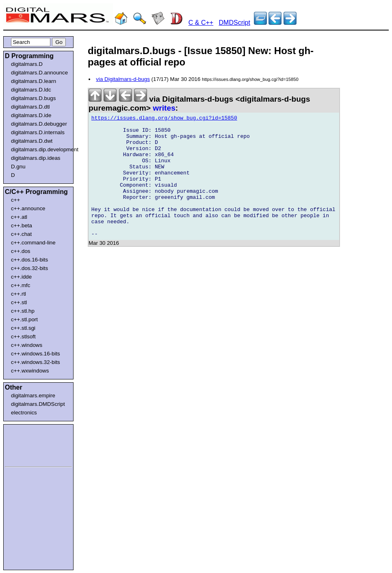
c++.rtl (18, 294)
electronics (24, 413)
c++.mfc (21, 285)
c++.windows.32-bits (36, 362)
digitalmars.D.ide (31, 115)
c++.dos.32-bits (29, 268)
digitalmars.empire (33, 395)
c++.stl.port (24, 319)
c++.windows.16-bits (36, 354)
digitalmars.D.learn (34, 81)
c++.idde (21, 277)
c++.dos (21, 251)
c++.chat (21, 234)
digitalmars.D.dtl (30, 107)
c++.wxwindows (30, 371)
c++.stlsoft (23, 337)
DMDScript (235, 23)
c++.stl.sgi (23, 328)
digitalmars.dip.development (40, 149)
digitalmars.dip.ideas (36, 158)
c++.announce (28, 208)
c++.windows (27, 345)
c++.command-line (33, 243)
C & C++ (201, 23)
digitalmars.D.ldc (31, 90)
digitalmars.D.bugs (33, 98)
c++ (15, 200)
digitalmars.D (27, 64)
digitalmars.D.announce (39, 73)
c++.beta (22, 225)
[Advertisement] (29, 444)
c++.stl (19, 302)
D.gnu (18, 167)
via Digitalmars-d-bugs (123, 79)
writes (164, 108)
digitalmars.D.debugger (39, 124)
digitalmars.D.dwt (32, 141)
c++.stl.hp (23, 311)
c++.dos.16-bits (29, 260)
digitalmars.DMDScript (38, 404)
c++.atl (19, 217)
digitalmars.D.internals (38, 132)
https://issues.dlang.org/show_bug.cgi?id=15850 (164, 119)
